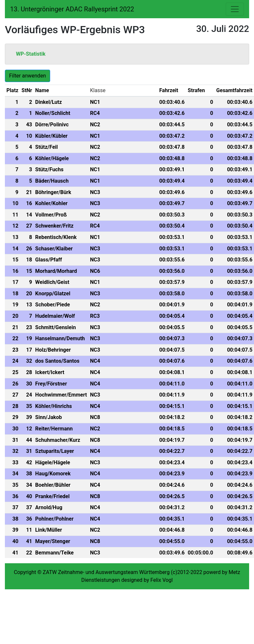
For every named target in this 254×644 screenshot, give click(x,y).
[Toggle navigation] (235, 9)
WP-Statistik (31, 54)
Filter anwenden (28, 76)
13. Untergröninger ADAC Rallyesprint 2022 (72, 9)
